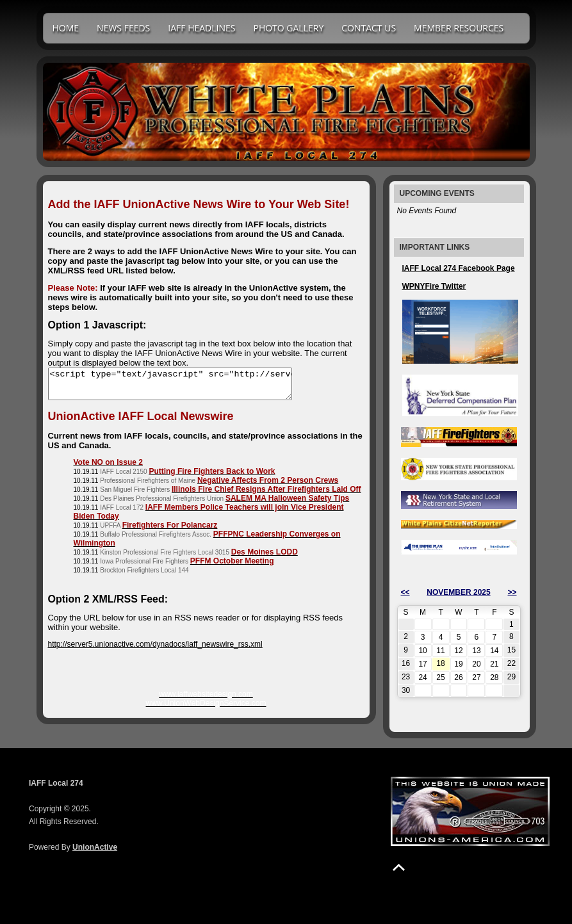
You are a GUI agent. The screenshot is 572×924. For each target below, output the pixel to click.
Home (66, 28)
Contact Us (369, 28)
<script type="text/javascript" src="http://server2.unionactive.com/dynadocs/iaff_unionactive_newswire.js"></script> (184, 387)
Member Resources (459, 28)
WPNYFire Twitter (434, 286)
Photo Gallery (288, 28)
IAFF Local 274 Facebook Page (459, 268)
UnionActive (95, 847)
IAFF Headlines (201, 28)
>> (512, 592)
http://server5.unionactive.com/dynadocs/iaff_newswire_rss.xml (155, 650)
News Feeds (123, 28)
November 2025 (458, 592)
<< (405, 592)
